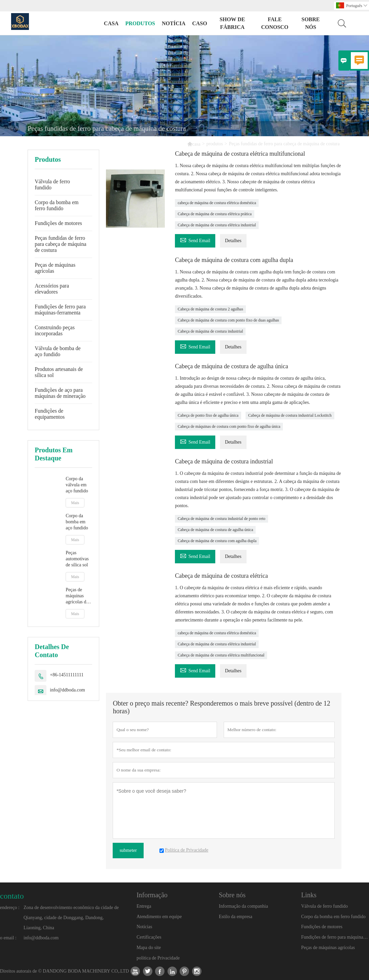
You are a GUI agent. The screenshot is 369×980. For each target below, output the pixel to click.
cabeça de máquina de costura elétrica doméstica (217, 203)
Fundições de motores (58, 223)
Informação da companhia (244, 906)
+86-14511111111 (67, 675)
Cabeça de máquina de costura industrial (210, 331)
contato (12, 896)
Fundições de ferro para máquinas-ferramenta (60, 310)
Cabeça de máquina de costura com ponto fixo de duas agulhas (228, 320)
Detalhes (233, 241)
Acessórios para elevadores (52, 289)
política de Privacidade (158, 958)
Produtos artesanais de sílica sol (59, 372)
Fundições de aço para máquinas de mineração (60, 393)
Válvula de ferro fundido (52, 184)
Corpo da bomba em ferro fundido (57, 205)
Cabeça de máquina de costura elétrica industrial (217, 225)
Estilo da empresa (236, 917)
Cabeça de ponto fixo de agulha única (208, 415)
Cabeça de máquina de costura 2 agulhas (210, 309)
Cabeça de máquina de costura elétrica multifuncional (240, 154)
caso (199, 23)
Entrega (144, 906)
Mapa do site (149, 948)
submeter (128, 850)
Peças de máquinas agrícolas (55, 268)
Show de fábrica (232, 23)
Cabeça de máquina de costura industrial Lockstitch (290, 415)
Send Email (195, 240)
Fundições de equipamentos (50, 414)
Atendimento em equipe (159, 917)
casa (111, 23)
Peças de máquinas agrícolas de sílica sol (77, 596)
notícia (174, 23)
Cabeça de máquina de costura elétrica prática (215, 214)
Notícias (144, 927)
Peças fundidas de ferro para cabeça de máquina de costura (60, 244)
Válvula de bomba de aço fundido (58, 351)
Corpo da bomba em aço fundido (77, 522)
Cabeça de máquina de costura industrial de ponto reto (222, 519)
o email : (8, 938)
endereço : (10, 908)
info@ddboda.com (67, 690)
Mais (75, 503)
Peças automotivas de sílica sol (77, 559)
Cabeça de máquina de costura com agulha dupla (234, 260)
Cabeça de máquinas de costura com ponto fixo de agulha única (229, 426)
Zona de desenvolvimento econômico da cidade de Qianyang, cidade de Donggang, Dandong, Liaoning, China (71, 918)
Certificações (149, 937)
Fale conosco (275, 23)
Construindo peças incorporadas (55, 330)
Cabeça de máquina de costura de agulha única (231, 366)
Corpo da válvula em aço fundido (77, 485)
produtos (140, 23)
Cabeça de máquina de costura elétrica (221, 576)
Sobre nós (310, 23)
